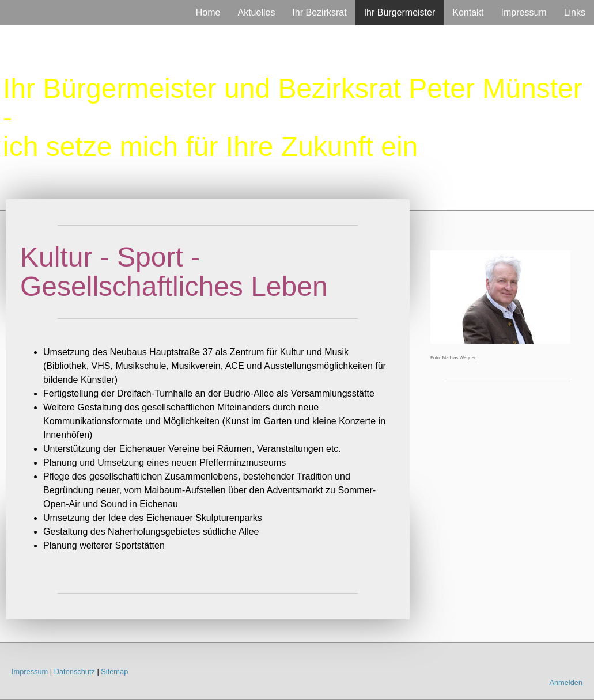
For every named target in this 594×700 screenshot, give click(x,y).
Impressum (524, 12)
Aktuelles (256, 12)
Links (575, 12)
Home (208, 12)
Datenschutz (75, 672)
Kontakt (468, 12)
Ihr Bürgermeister (400, 12)
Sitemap (114, 672)
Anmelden (566, 682)
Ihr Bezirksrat (319, 12)
